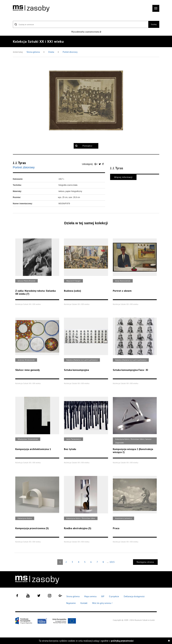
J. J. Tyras (19, 163)
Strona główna (33, 52)
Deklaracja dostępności (134, 596)
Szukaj (154, 24)
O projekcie (114, 596)
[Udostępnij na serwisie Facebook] (103, 164)
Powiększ (87, 146)
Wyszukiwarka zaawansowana (86, 32)
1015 (112, 562)
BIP (103, 596)
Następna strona (145, 562)
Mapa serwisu (90, 596)
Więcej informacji (123, 177)
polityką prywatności (122, 641)
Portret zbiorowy (70, 52)
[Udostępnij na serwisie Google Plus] (96, 164)
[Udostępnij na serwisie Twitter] (100, 164)
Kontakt (84, 603)
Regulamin (71, 603)
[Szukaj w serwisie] (81, 24)
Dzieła (51, 52)
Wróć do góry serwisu (102, 603)
